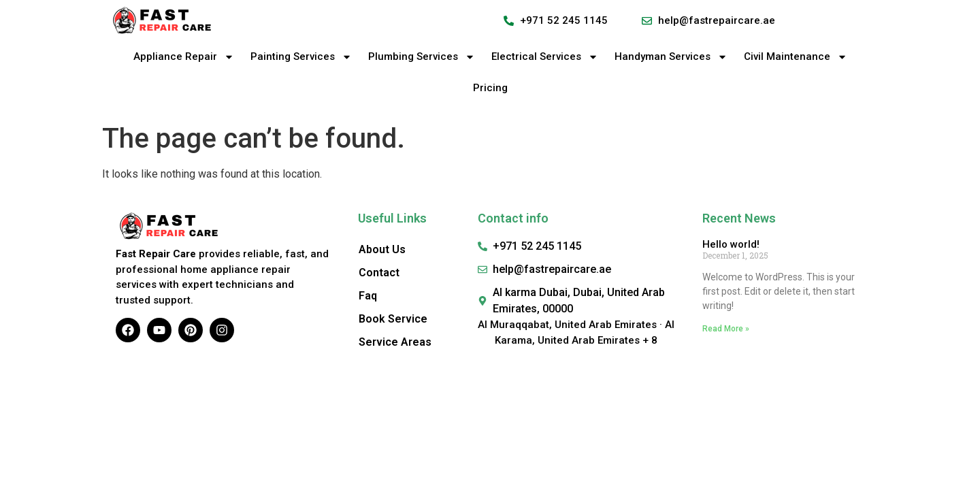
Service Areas (395, 342)
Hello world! (731, 244)
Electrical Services (545, 57)
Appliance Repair (184, 57)
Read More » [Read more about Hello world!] (726, 329)
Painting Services (301, 57)
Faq (368, 296)
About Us (382, 249)
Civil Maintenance (796, 57)
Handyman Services (671, 57)
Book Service (393, 319)
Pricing (490, 88)
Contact (379, 273)
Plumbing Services (422, 57)
